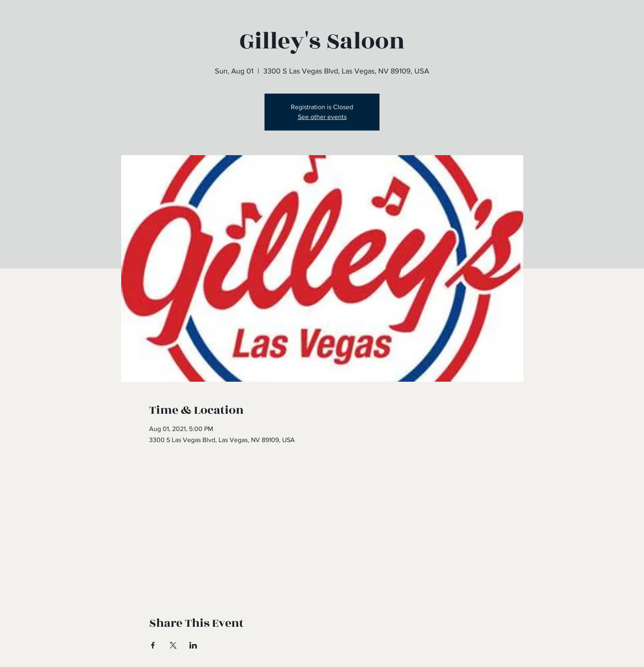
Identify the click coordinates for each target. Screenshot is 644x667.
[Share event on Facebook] (153, 645)
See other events (322, 117)
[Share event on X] (173, 645)
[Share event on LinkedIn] (193, 645)
